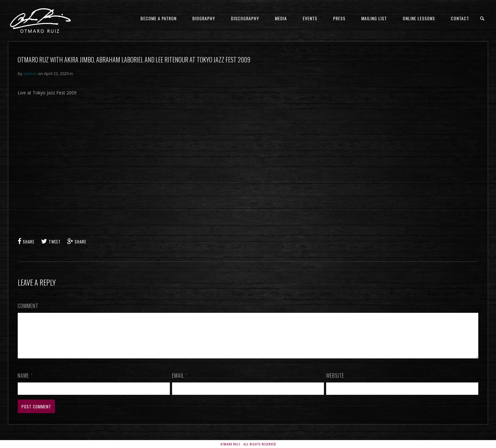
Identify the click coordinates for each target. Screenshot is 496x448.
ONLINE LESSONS (419, 18)
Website (335, 383)
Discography (245, 18)
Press (339, 18)
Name (25, 383)
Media (281, 18)
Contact (460, 18)
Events (310, 18)
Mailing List (374, 18)
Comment (28, 306)
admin (30, 73)
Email (180, 383)
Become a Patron (158, 18)
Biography (204, 18)
